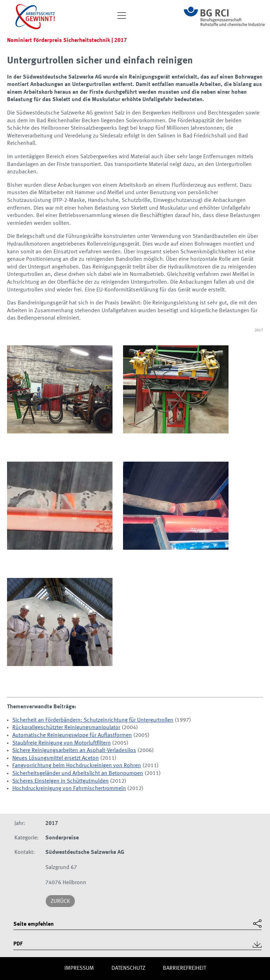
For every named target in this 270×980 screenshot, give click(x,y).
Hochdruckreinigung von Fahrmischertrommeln (69, 789)
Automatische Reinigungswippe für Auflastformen (72, 735)
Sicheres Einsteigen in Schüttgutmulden (60, 781)
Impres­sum (79, 968)
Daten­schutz (128, 968)
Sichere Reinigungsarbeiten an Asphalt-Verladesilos (74, 751)
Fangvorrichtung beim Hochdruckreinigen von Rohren (77, 766)
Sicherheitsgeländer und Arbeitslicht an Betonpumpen (78, 773)
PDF (18, 944)
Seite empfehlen (34, 924)
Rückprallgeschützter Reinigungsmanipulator (66, 728)
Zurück (60, 901)
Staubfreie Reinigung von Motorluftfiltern (62, 743)
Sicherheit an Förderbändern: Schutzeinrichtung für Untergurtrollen (93, 720)
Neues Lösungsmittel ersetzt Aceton (56, 758)
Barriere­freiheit (184, 968)
